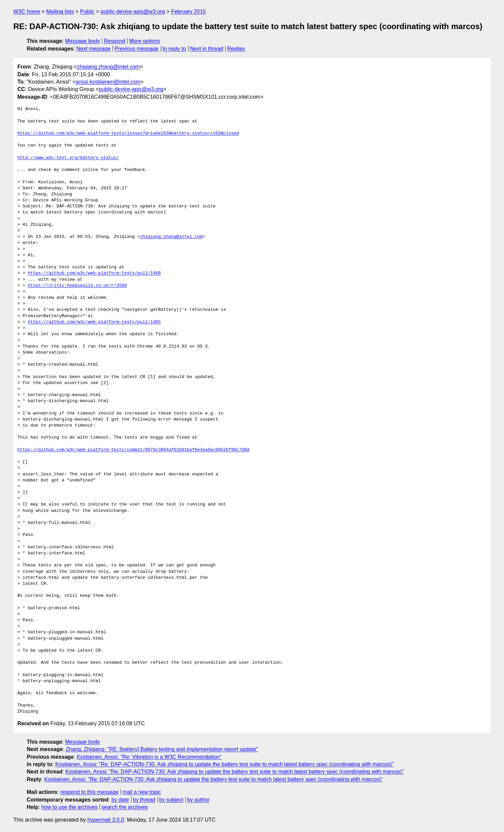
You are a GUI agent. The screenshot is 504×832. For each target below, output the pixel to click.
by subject (171, 800)
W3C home (27, 12)
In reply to (174, 49)
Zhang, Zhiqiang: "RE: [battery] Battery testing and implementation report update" (162, 749)
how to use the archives (70, 807)
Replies (236, 49)
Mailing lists (60, 12)
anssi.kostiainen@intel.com (108, 82)
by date (120, 800)
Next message (94, 49)
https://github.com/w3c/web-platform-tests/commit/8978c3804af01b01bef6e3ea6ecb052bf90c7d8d (133, 450)
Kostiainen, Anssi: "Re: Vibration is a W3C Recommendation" (149, 757)
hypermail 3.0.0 (105, 820)
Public (87, 12)
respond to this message (89, 792)
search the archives (125, 807)
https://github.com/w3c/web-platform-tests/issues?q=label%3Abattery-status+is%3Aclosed (128, 133)
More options (145, 41)
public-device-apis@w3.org (133, 12)
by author (198, 800)
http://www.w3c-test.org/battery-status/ (68, 158)
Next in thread (207, 49)
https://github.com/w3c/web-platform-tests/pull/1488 (94, 273)
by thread (144, 800)
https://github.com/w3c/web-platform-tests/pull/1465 (94, 322)
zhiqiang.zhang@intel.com (108, 67)
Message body (83, 41)
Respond (115, 41)
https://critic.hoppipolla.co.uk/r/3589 (77, 286)
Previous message (137, 49)
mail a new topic (142, 792)
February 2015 (188, 12)
